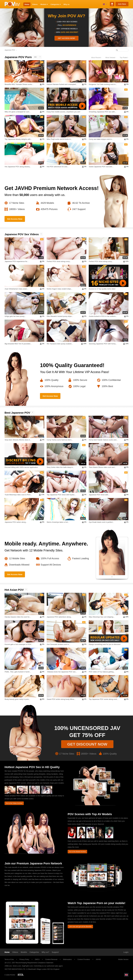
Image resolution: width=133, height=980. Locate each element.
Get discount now (87, 744)
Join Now (122, 4)
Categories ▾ (56, 4)
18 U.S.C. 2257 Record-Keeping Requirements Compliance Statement (29, 963)
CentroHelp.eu (39, 966)
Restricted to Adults (21, 975)
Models (24, 952)
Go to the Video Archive (14, 803)
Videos (35, 4)
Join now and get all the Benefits (80, 927)
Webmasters (67, 959)
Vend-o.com (17, 966)
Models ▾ (44, 4)
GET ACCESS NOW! (66, 38)
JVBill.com (8, 966)
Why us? (45, 952)
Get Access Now (15, 219)
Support (55, 952)
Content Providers (84, 959)
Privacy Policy (24, 959)
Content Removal (51, 959)
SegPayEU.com (27, 966)
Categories (34, 952)
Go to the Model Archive (77, 852)
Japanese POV (10, 50)
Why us (66, 4)
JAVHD (98, 959)
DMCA (37, 959)
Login (126, 952)
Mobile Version (122, 959)
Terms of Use (9, 959)
